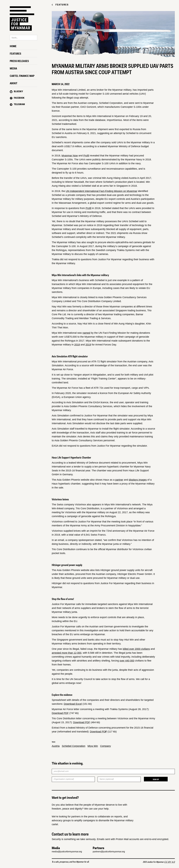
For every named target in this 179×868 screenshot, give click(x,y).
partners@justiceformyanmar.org (109, 852)
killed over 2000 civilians (136, 649)
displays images (138, 480)
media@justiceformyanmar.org (67, 852)
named (86, 333)
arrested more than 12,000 (67, 653)
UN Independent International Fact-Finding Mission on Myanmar (101, 191)
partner (119, 480)
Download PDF (60, 713)
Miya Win (93, 746)
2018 (77, 345)
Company (106, 746)
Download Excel (73, 704)
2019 (88, 345)
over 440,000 (127, 661)
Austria (56, 746)
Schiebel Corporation (74, 746)
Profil (86, 156)
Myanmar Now (70, 156)
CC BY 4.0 (169, 862)
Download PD (98, 732)
